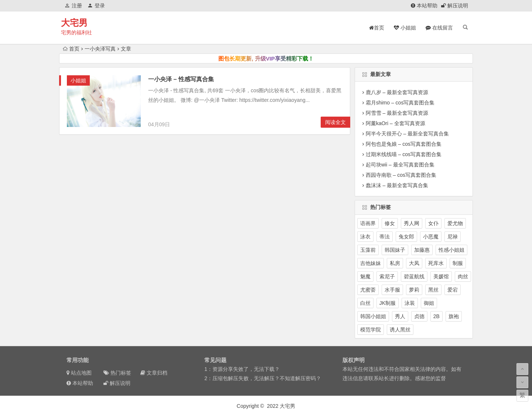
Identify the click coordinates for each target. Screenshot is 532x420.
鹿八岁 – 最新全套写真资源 (397, 92)
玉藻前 (368, 250)
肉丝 (463, 276)
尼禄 (453, 237)
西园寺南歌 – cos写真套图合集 (401, 175)
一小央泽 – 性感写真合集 (181, 79)
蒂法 (385, 237)
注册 (73, 6)
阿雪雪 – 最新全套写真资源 (397, 113)
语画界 (368, 223)
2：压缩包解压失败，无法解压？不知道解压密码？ (263, 378)
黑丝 (433, 290)
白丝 (365, 303)
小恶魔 (431, 237)
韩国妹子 (395, 250)
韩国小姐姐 (373, 316)
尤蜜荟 (368, 290)
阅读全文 (335, 122)
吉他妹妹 (371, 263)
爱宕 (453, 290)
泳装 (410, 303)
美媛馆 (441, 276)
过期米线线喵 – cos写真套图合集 (404, 154)
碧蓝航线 (414, 276)
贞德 (419, 316)
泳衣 (365, 237)
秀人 (400, 316)
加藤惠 (422, 250)
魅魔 (365, 276)
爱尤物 (455, 223)
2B (436, 316)
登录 (96, 6)
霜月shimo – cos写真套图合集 (400, 103)
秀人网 (412, 223)
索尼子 (387, 276)
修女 (390, 223)
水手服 (392, 290)
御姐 (429, 303)
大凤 (414, 263)
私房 (395, 263)
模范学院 (371, 330)
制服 (458, 263)
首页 (71, 49)
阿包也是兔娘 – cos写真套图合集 (404, 144)
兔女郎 (406, 237)
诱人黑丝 (400, 330)
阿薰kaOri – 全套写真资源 (395, 123)
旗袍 (454, 316)
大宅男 (74, 23)
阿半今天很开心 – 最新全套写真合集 (407, 134)
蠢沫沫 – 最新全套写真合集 (397, 185)
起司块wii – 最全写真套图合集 (400, 165)
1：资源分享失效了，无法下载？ (242, 369)
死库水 (436, 263)
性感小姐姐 (451, 250)
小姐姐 (78, 80)
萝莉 (414, 290)
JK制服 (388, 303)
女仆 (433, 223)
